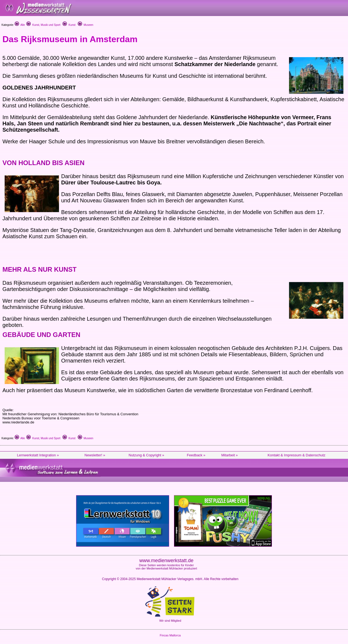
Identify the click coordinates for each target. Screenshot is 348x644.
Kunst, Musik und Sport (43, 25)
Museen (86, 25)
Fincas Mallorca (170, 635)
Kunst (69, 25)
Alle (20, 25)
